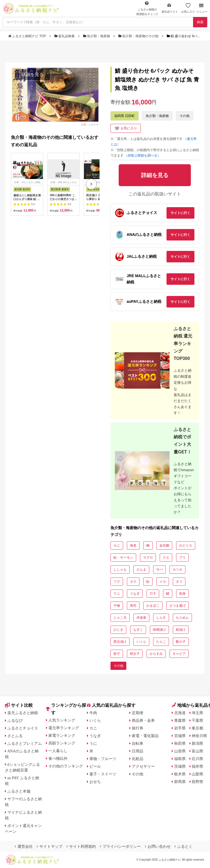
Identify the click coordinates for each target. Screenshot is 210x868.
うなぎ (135, 594)
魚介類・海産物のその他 (139, 36)
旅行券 (138, 728)
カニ (117, 546)
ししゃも (120, 570)
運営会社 (24, 846)
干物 (117, 606)
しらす (161, 618)
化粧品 (138, 759)
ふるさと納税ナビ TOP (27, 36)
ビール (95, 766)
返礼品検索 (65, 36)
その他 (185, 116)
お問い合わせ (158, 846)
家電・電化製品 (145, 736)
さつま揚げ (177, 606)
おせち (95, 782)
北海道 (180, 713)
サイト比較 (19, 705)
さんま (141, 570)
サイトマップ (49, 846)
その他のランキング (66, 766)
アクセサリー (143, 766)
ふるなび (15, 720)
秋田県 (180, 743)
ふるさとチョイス (23, 728)
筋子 (117, 654)
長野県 (197, 782)
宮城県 (180, 736)
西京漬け (120, 642)
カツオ (177, 570)
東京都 (197, 728)
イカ (163, 582)
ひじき (118, 630)
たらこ (161, 642)
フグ (117, 582)
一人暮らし (58, 751)
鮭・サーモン (123, 558)
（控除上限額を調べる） (142, 156)
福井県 (197, 766)
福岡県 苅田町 (125, 116)
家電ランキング (62, 735)
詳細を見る (33, 74)
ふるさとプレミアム (25, 743)
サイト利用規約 (81, 846)
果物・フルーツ (103, 759)
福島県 (180, 759)
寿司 (133, 606)
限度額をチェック (147, 8)
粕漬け (181, 630)
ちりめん (182, 618)
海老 (133, 546)
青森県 (180, 720)
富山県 (197, 751)
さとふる (15, 736)
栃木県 (180, 774)
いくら (141, 642)
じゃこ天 (120, 618)
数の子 (181, 642)
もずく (138, 630)
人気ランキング (62, 720)
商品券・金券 (143, 720)
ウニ (117, 594)
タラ (133, 582)
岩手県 (180, 728)
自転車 (138, 743)
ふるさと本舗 (19, 791)
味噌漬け (159, 630)
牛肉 (93, 713)
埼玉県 (197, 713)
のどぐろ (186, 546)
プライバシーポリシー (120, 846)
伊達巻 (141, 618)
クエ (166, 558)
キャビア (179, 654)
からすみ (156, 654)
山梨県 (197, 774)
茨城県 (180, 766)
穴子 (153, 594)
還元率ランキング (64, 728)
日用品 (138, 751)
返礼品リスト (170, 8)
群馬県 (180, 782)
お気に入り (188, 8)
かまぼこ (153, 606)
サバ (159, 570)
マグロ (148, 558)
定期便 (138, 713)
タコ (179, 582)
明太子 (135, 654)
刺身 (182, 594)
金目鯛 (164, 546)
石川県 (197, 759)
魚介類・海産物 (97, 36)
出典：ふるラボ (90, 125)
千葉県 (197, 720)
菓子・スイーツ (103, 774)
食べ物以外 (58, 758)
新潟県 (197, 743)
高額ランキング (62, 743)
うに (93, 743)
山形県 (180, 751)
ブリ (182, 558)
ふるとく (183, 846)
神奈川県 (199, 736)
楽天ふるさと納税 (23, 713)
